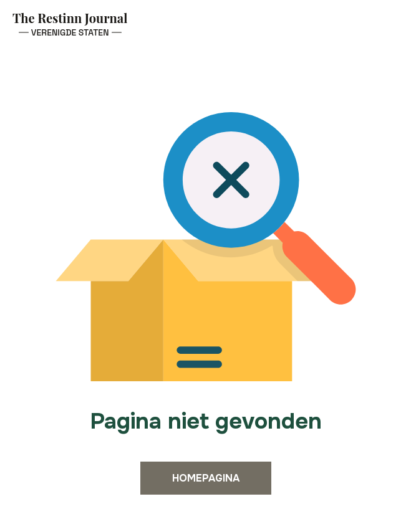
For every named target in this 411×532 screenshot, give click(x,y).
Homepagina (206, 478)
